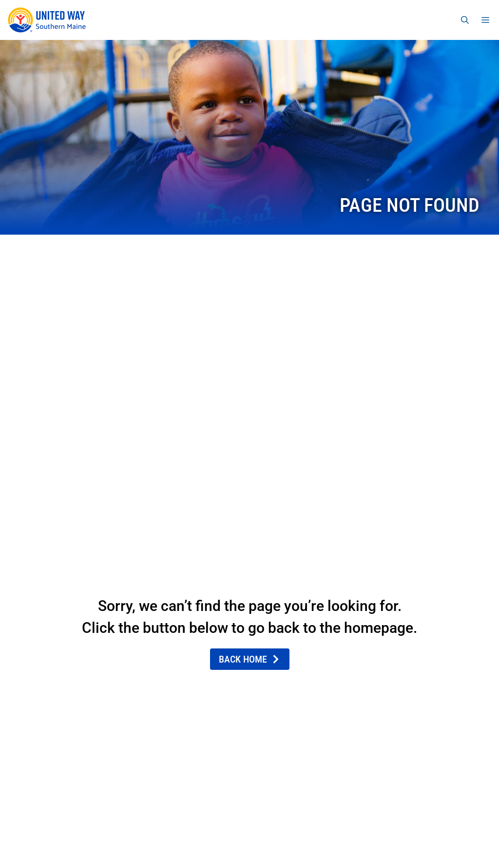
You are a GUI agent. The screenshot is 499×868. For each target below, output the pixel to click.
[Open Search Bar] (465, 20)
